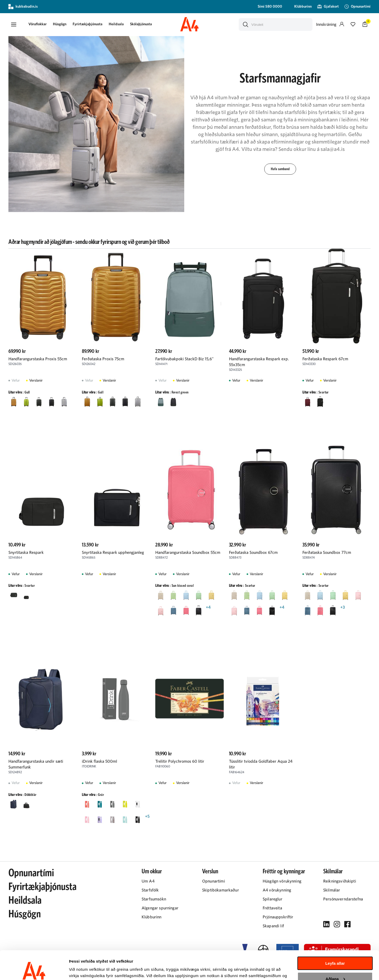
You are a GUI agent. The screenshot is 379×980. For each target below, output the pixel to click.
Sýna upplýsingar (86, 970)
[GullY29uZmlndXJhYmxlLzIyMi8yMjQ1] (14, 402)
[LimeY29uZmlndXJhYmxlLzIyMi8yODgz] (26, 402)
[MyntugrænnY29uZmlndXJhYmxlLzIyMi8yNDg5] (125, 820)
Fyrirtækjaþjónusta (88, 24)
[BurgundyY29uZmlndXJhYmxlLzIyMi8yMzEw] (308, 402)
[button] (14, 24)
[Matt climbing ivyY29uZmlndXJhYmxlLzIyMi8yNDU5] (39, 402)
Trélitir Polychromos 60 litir (180, 761)
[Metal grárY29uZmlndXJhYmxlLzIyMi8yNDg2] (112, 820)
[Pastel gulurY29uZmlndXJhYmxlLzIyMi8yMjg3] (211, 595)
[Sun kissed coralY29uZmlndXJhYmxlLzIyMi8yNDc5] (186, 610)
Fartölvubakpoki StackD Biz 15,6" (184, 359)
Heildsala (116, 24)
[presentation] (38, 25)
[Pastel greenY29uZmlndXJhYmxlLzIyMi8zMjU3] (198, 595)
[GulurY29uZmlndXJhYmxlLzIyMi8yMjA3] (125, 804)
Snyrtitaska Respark (26, 553)
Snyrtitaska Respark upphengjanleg (113, 553)
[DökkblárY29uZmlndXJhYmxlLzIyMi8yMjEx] (14, 804)
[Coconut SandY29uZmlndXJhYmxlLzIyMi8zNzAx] (161, 595)
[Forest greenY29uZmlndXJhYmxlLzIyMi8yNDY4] (161, 402)
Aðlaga (335, 952)
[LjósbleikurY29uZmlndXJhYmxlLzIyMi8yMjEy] (87, 820)
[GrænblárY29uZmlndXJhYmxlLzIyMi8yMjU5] (100, 804)
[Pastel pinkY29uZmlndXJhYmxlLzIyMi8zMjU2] (161, 610)
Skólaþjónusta (141, 24)
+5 (147, 816)
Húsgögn (60, 24)
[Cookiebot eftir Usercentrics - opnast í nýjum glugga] (34, 970)
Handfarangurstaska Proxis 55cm (38, 359)
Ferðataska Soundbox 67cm (253, 553)
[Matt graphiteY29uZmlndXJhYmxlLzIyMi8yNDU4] (52, 402)
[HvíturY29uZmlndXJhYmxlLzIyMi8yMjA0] (138, 804)
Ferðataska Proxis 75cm (103, 359)
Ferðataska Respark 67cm (325, 359)
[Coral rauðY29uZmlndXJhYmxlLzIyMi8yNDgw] (87, 804)
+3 (343, 607)
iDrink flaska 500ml (99, 761)
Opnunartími (31, 873)
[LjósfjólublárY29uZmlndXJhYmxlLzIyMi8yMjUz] (100, 820)
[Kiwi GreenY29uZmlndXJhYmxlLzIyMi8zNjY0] (173, 595)
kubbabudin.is (23, 7)
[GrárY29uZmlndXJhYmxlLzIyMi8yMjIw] (112, 804)
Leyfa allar (335, 936)
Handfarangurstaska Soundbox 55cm (188, 553)
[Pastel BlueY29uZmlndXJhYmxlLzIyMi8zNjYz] (186, 595)
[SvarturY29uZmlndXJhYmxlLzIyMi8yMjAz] (173, 402)
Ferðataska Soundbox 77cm (327, 553)
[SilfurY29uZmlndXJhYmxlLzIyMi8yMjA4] (64, 402)
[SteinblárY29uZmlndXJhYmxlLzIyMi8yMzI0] (173, 610)
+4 (208, 607)
